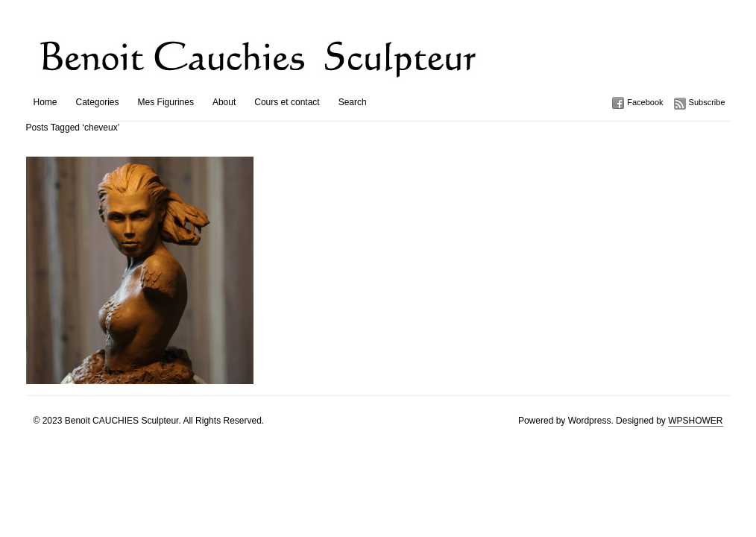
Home (45, 102)
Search (353, 102)
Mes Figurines (166, 102)
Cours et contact (287, 102)
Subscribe (707, 102)
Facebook (645, 102)
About (224, 102)
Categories (98, 102)
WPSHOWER (695, 421)
